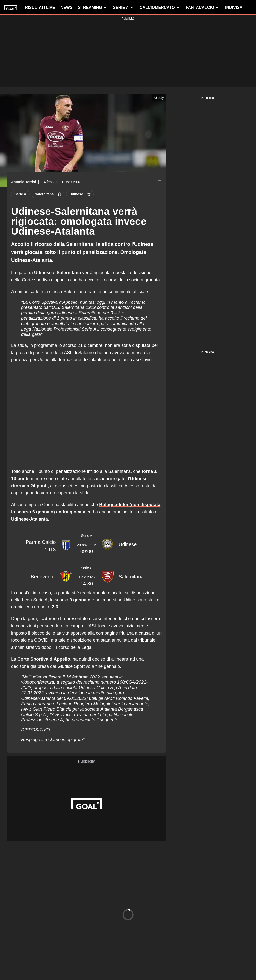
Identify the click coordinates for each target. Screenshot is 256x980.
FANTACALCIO (203, 8)
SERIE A (123, 8)
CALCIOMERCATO (160, 8)
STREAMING (93, 8)
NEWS (66, 8)
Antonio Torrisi (24, 182)
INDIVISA (234, 8)
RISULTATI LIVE (40, 8)
